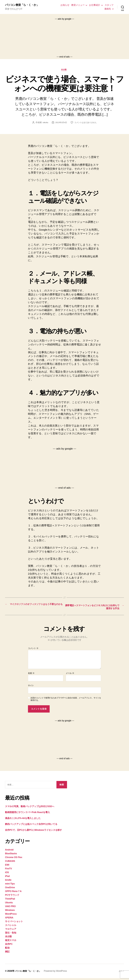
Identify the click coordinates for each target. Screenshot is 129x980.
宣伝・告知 (11, 935)
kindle (8, 882)
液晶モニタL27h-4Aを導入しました (23, 820)
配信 (7, 950)
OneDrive (10, 889)
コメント (33, 650)
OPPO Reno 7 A (13, 893)
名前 (31, 675)
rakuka (44, 124)
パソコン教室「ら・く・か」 (24, 5)
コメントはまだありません (86, 124)
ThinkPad (10, 901)
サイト (31, 687)
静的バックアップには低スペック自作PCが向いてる (31, 826)
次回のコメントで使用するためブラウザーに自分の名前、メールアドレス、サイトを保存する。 (66, 701)
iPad (7, 878)
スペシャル (11, 927)
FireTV (8, 870)
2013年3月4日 (61, 124)
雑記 (7, 953)
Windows (10, 912)
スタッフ (109, 5)
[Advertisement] (64, 38)
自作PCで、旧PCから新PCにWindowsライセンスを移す (34, 832)
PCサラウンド (12, 897)
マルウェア (11, 931)
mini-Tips (10, 886)
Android (9, 852)
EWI (7, 867)
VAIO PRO (10, 908)
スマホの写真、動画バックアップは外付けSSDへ (30, 808)
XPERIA (9, 920)
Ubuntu (9, 904)
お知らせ (65, 5)
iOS (7, 874)
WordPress (11, 916)
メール (70, 675)
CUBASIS (10, 863)
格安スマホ (11, 942)
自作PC (9, 946)
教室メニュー (78, 5)
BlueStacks (11, 855)
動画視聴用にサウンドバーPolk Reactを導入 (27, 814)
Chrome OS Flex (14, 859)
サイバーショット (14, 923)
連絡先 (108, 9)
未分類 (65, 71)
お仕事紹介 (95, 5)
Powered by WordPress (59, 973)
